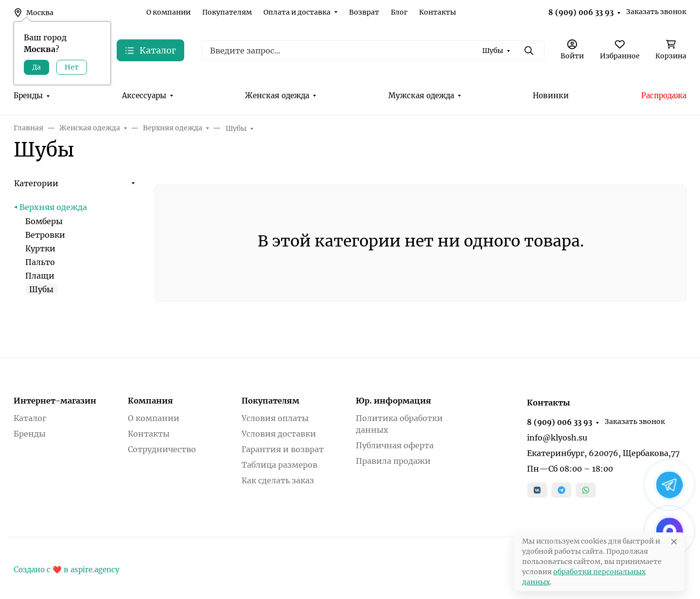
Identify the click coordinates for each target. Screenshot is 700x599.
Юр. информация (394, 401)
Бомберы (44, 221)
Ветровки (45, 235)
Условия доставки (279, 434)
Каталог (30, 418)
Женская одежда (277, 96)
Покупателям (227, 12)
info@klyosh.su (557, 438)
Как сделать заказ (278, 480)
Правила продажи (393, 461)
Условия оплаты (275, 418)
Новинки (551, 96)
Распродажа (664, 96)
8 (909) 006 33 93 (581, 12)
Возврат (364, 12)
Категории (36, 183)
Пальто (40, 262)
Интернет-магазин (55, 401)
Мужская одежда (421, 96)
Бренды (28, 96)
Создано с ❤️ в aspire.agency (67, 570)
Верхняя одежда (53, 207)
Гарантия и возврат (283, 449)
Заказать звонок (656, 12)
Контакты (437, 12)
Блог (399, 12)
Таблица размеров (280, 465)
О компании (168, 12)
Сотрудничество (162, 449)
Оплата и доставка (297, 12)
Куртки (40, 248)
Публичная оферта (395, 445)
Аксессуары (144, 96)
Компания (150, 401)
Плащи (40, 276)
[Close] (674, 541)
